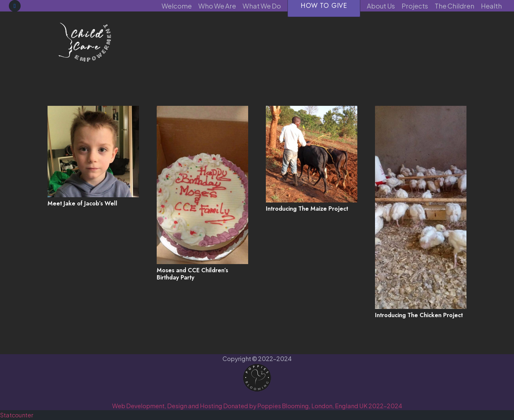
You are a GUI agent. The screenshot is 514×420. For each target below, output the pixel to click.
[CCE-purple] (84, 41)
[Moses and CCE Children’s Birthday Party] (202, 185)
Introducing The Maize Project (307, 209)
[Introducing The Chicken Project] (421, 207)
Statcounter (17, 415)
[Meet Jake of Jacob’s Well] (93, 152)
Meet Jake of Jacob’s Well (82, 203)
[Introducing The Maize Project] (312, 154)
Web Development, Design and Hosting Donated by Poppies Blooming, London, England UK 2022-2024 (257, 406)
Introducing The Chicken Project (419, 315)
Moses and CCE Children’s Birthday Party (192, 274)
